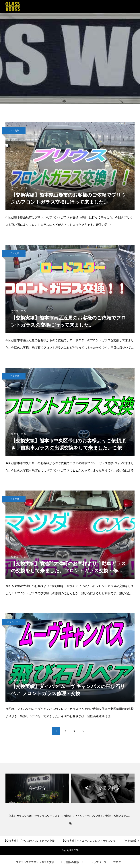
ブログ (117, 862)
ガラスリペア (14, 622)
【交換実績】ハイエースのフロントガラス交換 (88, 841)
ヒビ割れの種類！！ (73, 862)
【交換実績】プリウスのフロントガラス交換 (29, 841)
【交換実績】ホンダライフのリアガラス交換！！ (87, 851)
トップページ (99, 862)
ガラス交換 (14, 131)
